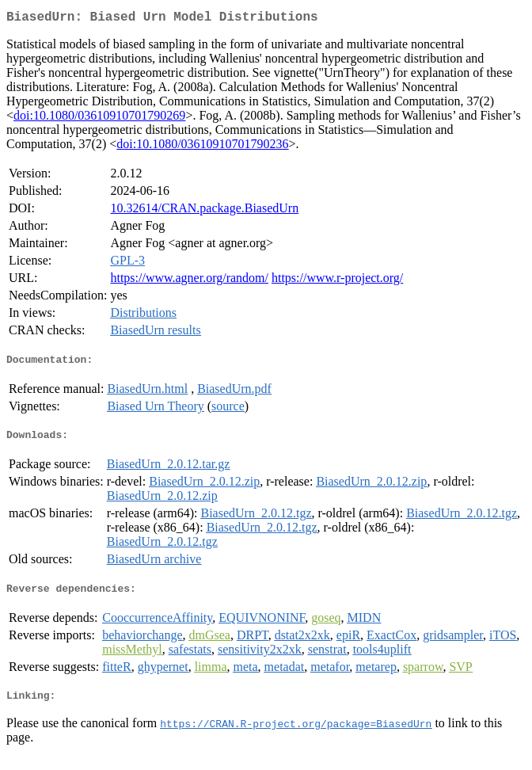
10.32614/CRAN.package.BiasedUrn (204, 211)
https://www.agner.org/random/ (189, 281)
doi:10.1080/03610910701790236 (202, 147)
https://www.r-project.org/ (337, 281)
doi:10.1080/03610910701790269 (99, 118)
